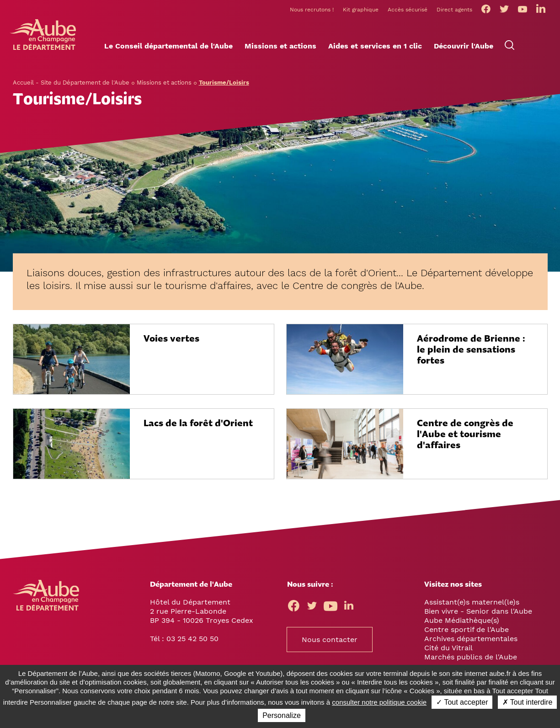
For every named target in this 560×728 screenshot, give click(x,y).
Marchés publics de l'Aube (471, 657)
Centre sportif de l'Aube (467, 629)
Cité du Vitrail (448, 648)
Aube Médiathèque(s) (462, 620)
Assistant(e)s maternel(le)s (472, 602)
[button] (168, 46)
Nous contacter (330, 640)
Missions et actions (164, 83)
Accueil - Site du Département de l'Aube (71, 83)
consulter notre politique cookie (379, 702)
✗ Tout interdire (528, 702)
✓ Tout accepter (462, 702)
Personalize (282, 715)
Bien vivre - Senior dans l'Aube (478, 611)
